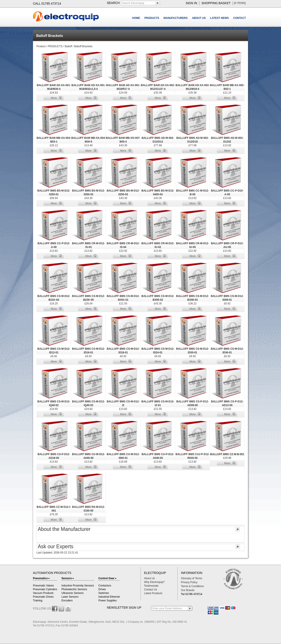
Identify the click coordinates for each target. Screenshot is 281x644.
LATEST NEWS (219, 18)
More (54, 98)
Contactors (105, 586)
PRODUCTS (152, 18)
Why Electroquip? (154, 582)
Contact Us (150, 590)
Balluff (68, 46)
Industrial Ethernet (109, 597)
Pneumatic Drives (43, 597)
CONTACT (240, 18)
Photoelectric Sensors (74, 589)
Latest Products (153, 593)
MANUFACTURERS (176, 18)
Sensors (68, 578)
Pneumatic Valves (43, 586)
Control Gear (107, 578)
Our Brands (188, 590)
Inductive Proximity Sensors (78, 586)
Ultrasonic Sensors (73, 593)
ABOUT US (199, 18)
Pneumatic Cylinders (45, 589)
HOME (136, 18)
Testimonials (151, 586)
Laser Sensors (70, 597)
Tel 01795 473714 (192, 594)
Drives (102, 589)
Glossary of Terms (191, 578)
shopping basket (216, 3)
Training (38, 601)
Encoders (67, 601)
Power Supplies (107, 601)
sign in (191, 3)
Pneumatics (41, 578)
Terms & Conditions (192, 586)
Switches (104, 593)
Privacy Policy (189, 582)
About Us (149, 578)
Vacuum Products (43, 593)
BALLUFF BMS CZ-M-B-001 (227, 454)
